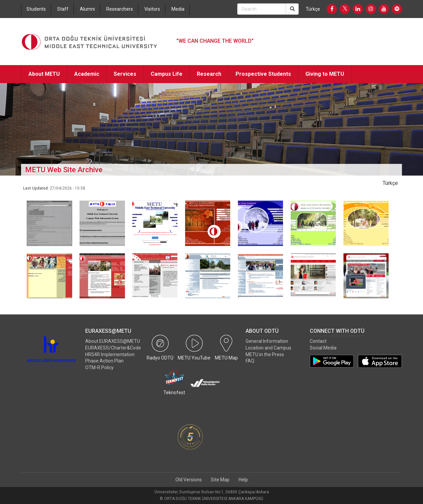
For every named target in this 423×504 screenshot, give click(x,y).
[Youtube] (384, 9)
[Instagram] (371, 9)
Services (125, 74)
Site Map (220, 480)
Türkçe (313, 9)
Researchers (120, 9)
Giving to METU (325, 74)
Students (36, 9)
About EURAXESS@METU (113, 341)
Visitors (152, 9)
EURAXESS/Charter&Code (113, 348)
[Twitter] (345, 9)
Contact (318, 341)
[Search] (292, 9)
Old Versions (189, 480)
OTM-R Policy (99, 367)
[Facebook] (332, 9)
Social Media (323, 348)
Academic (87, 74)
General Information (267, 341)
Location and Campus (268, 348)
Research (209, 74)
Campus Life (167, 74)
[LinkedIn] (358, 9)
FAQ (250, 361)
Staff (63, 9)
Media (178, 9)
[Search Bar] (262, 9)
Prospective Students (263, 74)
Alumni (87, 9)
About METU (44, 74)
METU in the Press (265, 354)
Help (243, 480)
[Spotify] (397, 9)
